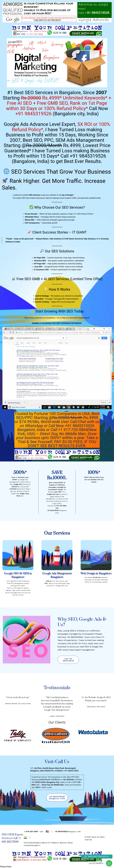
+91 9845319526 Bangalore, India (57, 798)
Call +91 (68, 660)
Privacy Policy (6, 866)
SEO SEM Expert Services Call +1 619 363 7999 (12, 838)
